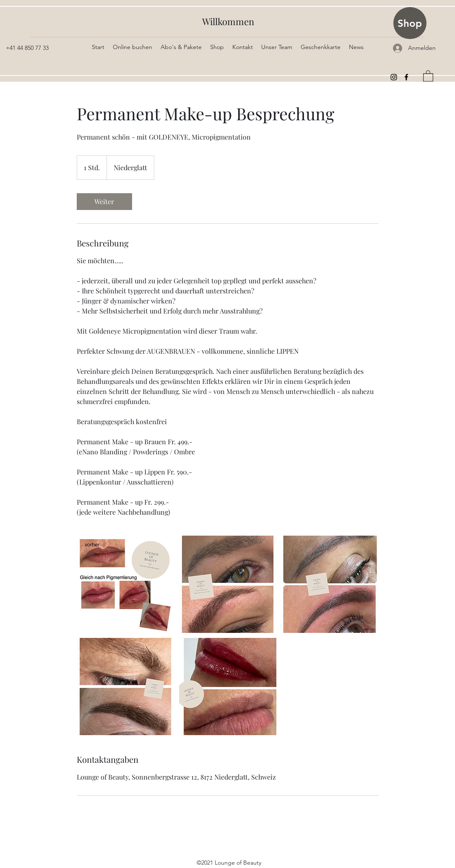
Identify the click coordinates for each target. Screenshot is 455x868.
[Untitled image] (125, 584)
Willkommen (228, 21)
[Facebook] (406, 77)
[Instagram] (394, 77)
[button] (428, 76)
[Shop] (410, 23)
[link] (104, 202)
